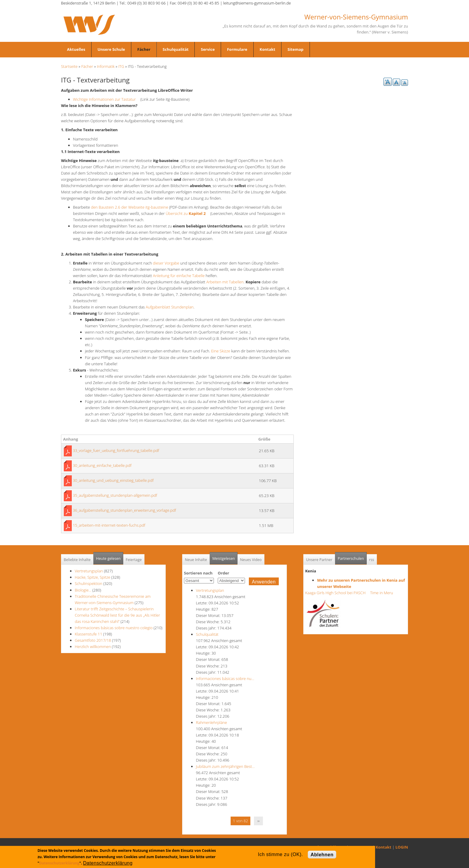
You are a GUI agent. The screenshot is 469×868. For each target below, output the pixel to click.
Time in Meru (381, 593)
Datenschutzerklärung (59, 863)
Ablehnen (322, 855)
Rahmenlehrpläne (211, 722)
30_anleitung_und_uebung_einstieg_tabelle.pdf (113, 480)
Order (223, 573)
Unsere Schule (111, 49)
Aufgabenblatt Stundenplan (170, 307)
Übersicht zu (188, 213)
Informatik (106, 66)
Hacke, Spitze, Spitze (93, 577)
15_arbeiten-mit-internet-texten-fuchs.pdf (109, 525)
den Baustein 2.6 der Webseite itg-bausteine (130, 207)
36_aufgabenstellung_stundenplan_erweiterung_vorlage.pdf (124, 510)
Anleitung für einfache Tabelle (179, 276)
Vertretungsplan (89, 571)
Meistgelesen (224, 558)
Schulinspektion (89, 583)
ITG (121, 66)
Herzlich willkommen (93, 647)
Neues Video (251, 560)
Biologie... (83, 590)
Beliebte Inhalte (77, 560)
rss (372, 560)
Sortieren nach (198, 573)
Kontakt (267, 49)
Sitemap (295, 49)
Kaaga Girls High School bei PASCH (337, 593)
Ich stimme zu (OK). (280, 854)
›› (259, 821)
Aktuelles (76, 49)
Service (208, 49)
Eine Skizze (221, 351)
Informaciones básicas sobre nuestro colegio (114, 628)
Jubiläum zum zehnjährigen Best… (225, 766)
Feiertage (134, 560)
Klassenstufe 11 (89, 634)
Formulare (237, 49)
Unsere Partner (319, 560)
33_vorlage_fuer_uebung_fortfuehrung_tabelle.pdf (116, 450)
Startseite (69, 66)
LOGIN (402, 847)
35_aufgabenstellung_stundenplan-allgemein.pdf (115, 495)
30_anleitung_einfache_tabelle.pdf (102, 465)
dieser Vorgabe (166, 263)
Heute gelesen (108, 558)
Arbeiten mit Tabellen (225, 282)
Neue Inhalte (196, 560)
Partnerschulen (352, 557)
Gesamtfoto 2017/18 (93, 640)
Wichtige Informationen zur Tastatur (106, 99)
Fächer (144, 49)
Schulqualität (176, 49)
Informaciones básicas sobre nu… (225, 678)
